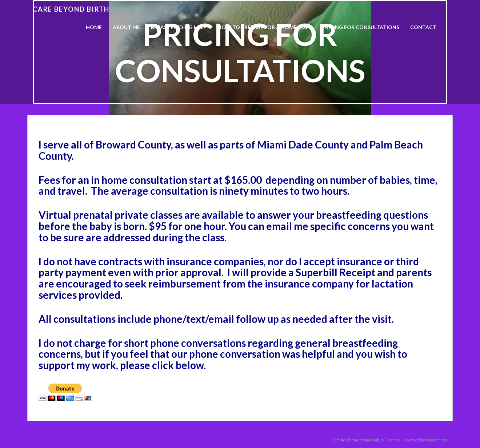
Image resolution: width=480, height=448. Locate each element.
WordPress (437, 440)
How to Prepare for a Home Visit (264, 27)
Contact (423, 27)
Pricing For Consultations (361, 27)
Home (94, 27)
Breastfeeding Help (179, 27)
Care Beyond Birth (71, 9)
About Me (126, 27)
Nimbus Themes (385, 440)
